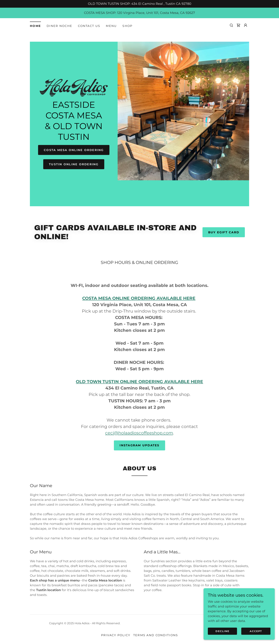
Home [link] (35, 26)
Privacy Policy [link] (116, 635)
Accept (256, 631)
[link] (238, 25)
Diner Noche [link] (59, 26)
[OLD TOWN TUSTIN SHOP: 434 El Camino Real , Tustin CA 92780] (139, 4)
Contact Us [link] (89, 26)
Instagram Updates (139, 445)
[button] (246, 25)
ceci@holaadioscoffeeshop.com (139, 433)
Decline (222, 631)
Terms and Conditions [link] (156, 635)
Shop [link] (127, 26)
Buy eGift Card (224, 232)
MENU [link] (111, 26)
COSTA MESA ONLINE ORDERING (74, 150)
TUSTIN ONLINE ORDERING (74, 164)
